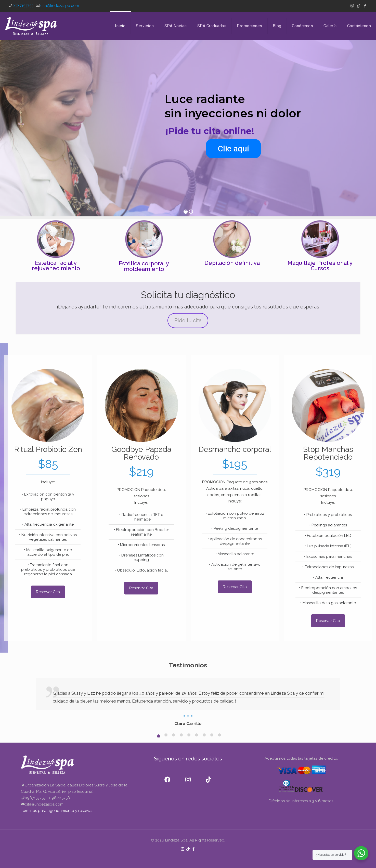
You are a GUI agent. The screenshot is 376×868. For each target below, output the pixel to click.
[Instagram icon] (352, 6)
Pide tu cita (188, 321)
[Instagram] (188, 776)
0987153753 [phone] (23, 6)
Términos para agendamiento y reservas (57, 811)
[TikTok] (208, 776)
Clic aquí (233, 149)
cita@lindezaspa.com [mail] (60, 6)
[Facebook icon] (365, 6)
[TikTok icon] (359, 6)
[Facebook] (167, 776)
